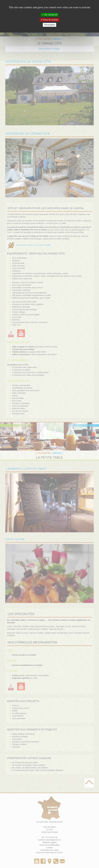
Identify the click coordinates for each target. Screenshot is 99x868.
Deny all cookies (49, 20)
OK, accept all (49, 15)
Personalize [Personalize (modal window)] (49, 25)
